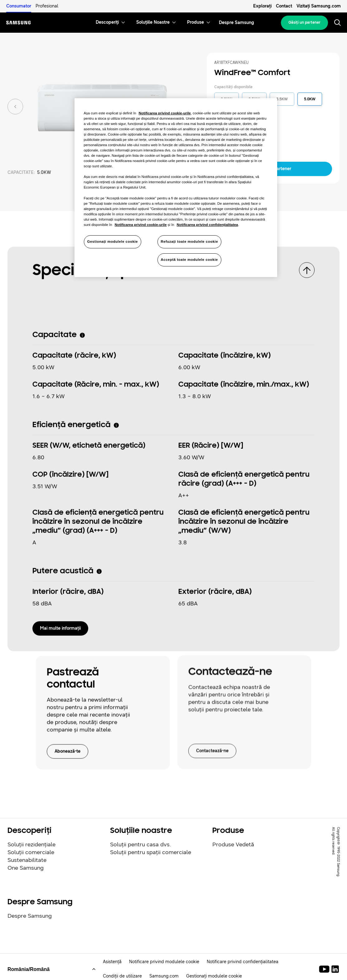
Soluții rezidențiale (31, 844)
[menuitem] (107, 23)
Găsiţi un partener (304, 22)
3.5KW (282, 99)
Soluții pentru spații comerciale (151, 852)
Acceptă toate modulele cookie (189, 260)
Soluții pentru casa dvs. (141, 844)
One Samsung (26, 868)
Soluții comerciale (31, 852)
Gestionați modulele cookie (214, 976)
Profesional (47, 6)
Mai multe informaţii (60, 626)
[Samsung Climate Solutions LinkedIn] (335, 969)
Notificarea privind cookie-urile (165, 113)
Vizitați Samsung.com (319, 6)
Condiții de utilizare (122, 976)
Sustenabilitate (27, 860)
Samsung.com (164, 976)
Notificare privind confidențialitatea (243, 962)
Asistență (112, 962)
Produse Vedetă (233, 844)
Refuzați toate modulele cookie (190, 241)
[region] (176, 188)
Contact (284, 6)
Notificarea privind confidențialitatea (207, 225)
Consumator (19, 6)
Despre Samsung (30, 916)
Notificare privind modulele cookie (164, 962)
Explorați (262, 6)
